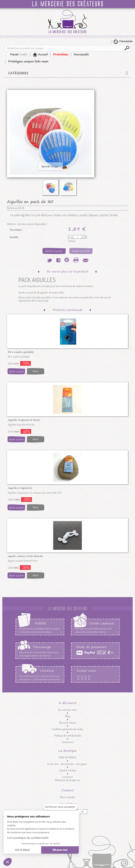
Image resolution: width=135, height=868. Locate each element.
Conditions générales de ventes (68, 729)
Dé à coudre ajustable (21, 352)
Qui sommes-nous (67, 710)
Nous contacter (68, 797)
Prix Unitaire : (16, 230)
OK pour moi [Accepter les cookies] (60, 850)
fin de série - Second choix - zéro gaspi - (68, 764)
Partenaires (67, 742)
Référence (12, 208)
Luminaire (67, 777)
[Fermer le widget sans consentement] (60, 807)
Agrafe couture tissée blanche (25, 556)
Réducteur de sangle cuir (68, 780)
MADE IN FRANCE (67, 757)
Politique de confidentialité (68, 736)
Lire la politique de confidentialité (28, 838)
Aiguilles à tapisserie (20, 488)
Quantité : (14, 237)
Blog (68, 716)
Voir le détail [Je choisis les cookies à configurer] (22, 850)
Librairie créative (68, 770)
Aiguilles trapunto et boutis (24, 420)
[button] (8, 862)
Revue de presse (68, 723)
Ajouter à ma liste (81, 251)
